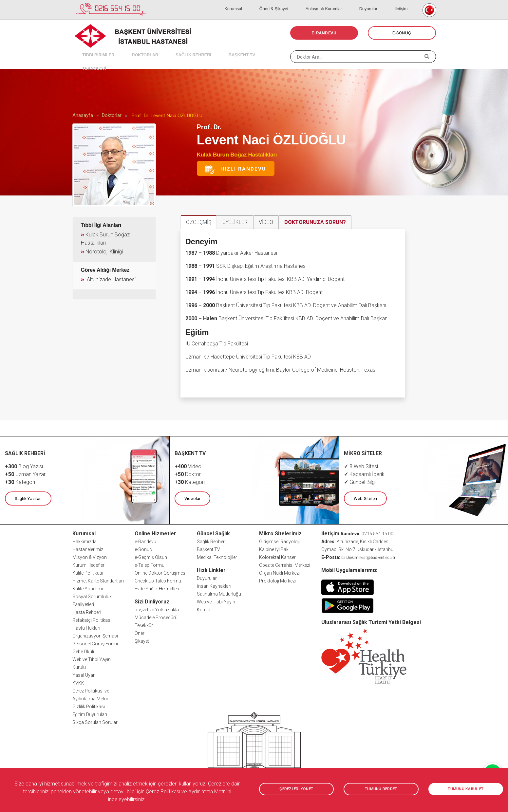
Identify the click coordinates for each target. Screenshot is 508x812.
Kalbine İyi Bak (274, 548)
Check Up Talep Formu (158, 580)
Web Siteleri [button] (364, 498)
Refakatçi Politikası (92, 619)
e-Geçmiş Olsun (151, 556)
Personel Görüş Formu (96, 643)
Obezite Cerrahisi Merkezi (285, 564)
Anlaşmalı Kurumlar (342, 3)
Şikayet (142, 640)
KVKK (78, 682)
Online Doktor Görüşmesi (160, 572)
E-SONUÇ (402, 33)
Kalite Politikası (88, 572)
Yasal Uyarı (84, 674)
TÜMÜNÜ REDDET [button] (381, 789)
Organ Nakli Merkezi (279, 572)
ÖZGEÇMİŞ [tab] (199, 222)
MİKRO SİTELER (363, 453)
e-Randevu (145, 541)
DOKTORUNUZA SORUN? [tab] (315, 222)
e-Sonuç (143, 548)
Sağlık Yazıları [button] (27, 498)
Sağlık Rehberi (211, 541)
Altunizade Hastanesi (107, 277)
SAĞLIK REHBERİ (175, 49)
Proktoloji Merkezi (277, 580)
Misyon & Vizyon (90, 556)
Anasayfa (83, 115)
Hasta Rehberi (87, 611)
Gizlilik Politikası (89, 706)
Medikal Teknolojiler (217, 556)
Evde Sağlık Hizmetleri (157, 588)
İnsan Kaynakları (214, 585)
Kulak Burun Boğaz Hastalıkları (237, 155)
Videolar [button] (191, 498)
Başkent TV (208, 548)
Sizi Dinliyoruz (152, 601)
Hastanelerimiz (88, 548)
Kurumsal (265, 3)
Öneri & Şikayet (298, 3)
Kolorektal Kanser (277, 556)
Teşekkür (144, 624)
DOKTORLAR (134, 49)
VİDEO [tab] (266, 222)
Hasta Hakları (86, 627)
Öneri (140, 632)
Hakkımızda (85, 541)
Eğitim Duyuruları (90, 713)
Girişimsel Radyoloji (279, 541)
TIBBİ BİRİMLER (94, 49)
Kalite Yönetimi (88, 588)
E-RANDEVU (324, 33)
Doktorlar (112, 115)
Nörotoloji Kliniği (103, 250)
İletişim (404, 3)
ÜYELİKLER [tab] (235, 222)
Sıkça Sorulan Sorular (95, 721)
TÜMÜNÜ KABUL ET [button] (466, 789)
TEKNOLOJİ (252, 49)
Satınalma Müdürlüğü (219, 593)
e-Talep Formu (150, 564)
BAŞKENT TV (217, 49)
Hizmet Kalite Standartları (98, 580)
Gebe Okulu (84, 651)
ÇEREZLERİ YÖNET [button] (296, 789)
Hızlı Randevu (235, 169)
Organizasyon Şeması (95, 635)
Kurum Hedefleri (89, 564)
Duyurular (379, 3)
